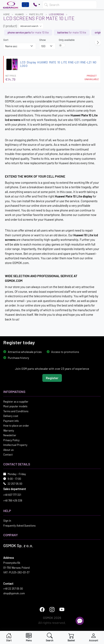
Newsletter (10, 435)
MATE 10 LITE (36, 14)
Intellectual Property (15, 445)
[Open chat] (80, 621)
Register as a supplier (16, 402)
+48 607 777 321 (12, 495)
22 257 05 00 (15, 484)
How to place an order (16, 426)
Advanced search (31, 26)
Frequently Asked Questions (19, 526)
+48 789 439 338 (13, 501)
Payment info (11, 421)
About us (8, 450)
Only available (67, 40)
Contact (8, 455)
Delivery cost (11, 416)
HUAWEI (19, 14)
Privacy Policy (11, 440)
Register (52, 378)
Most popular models (15, 406)
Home (6, 14)
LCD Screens (56, 14)
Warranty (9, 430)
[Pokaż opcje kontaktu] (37, 5)
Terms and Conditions (16, 411)
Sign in (7, 521)
